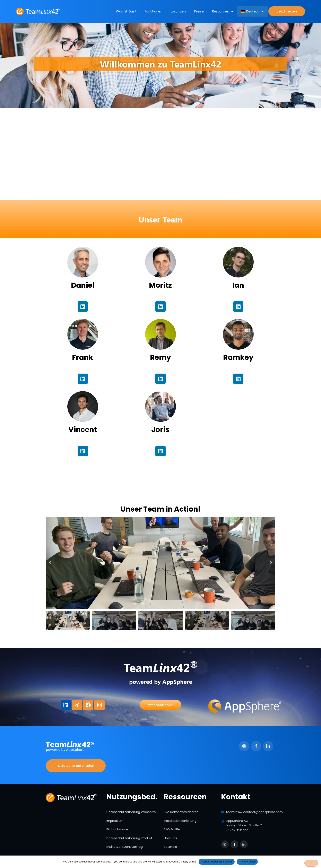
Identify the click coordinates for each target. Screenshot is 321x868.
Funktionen (153, 11)
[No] (311, 863)
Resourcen (223, 11)
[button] (50, 563)
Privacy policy (247, 862)
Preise (199, 11)
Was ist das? (126, 11)
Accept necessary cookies (217, 862)
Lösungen (178, 11)
